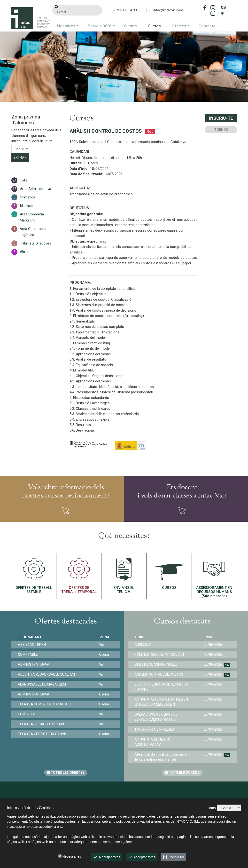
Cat (224, 8)
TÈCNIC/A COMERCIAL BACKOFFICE (46, 704)
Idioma (211, 808)
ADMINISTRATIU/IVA (34, 664)
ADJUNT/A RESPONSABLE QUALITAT (47, 674)
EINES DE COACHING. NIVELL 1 (158, 664)
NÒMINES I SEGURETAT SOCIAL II (160, 655)
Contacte (207, 26)
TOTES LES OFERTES (66, 773)
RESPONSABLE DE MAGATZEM (43, 684)
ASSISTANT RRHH (33, 645)
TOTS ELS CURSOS (182, 773)
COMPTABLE (29, 655)
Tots (23, 180)
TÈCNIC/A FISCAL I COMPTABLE (43, 724)
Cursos (154, 26)
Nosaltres (66, 26)
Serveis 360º (100, 26)
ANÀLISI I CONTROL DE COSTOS (160, 674)
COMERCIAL (28, 714)
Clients (130, 26)
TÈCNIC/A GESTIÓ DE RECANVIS (43, 734)
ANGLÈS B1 (144, 645)
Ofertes (179, 26)
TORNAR (221, 130)
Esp (221, 13)
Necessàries (72, 856)
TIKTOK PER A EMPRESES (155, 729)
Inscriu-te (221, 118)
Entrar (20, 158)
